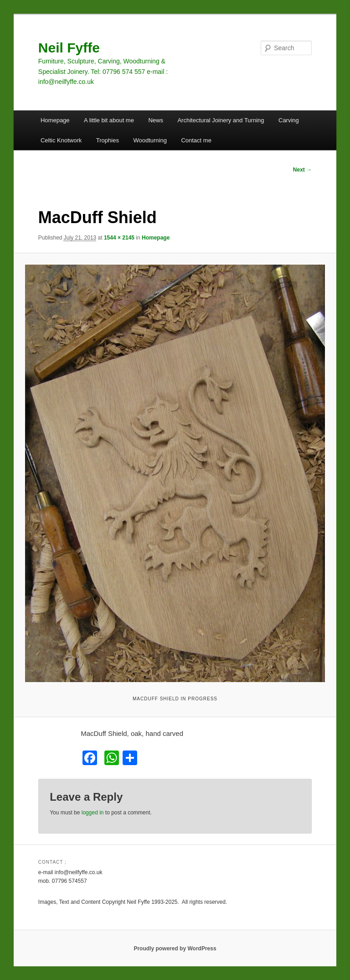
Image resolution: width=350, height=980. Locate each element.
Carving (289, 120)
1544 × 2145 (119, 238)
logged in (93, 813)
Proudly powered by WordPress (175, 949)
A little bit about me (109, 120)
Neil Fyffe (69, 48)
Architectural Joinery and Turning (221, 120)
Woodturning (150, 140)
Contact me (196, 140)
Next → (302, 170)
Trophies (108, 140)
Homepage (55, 120)
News (156, 120)
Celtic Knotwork (61, 140)
